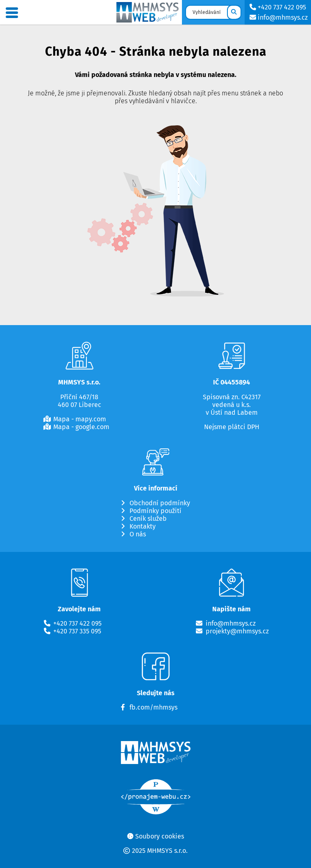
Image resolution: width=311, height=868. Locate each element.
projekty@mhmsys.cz (237, 631)
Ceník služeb (148, 519)
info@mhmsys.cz (278, 17)
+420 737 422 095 (277, 7)
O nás (138, 534)
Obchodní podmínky (160, 503)
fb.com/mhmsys (153, 708)
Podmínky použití (155, 511)
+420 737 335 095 (77, 631)
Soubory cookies (160, 836)
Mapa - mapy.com (80, 419)
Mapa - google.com (81, 427)
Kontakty (143, 527)
